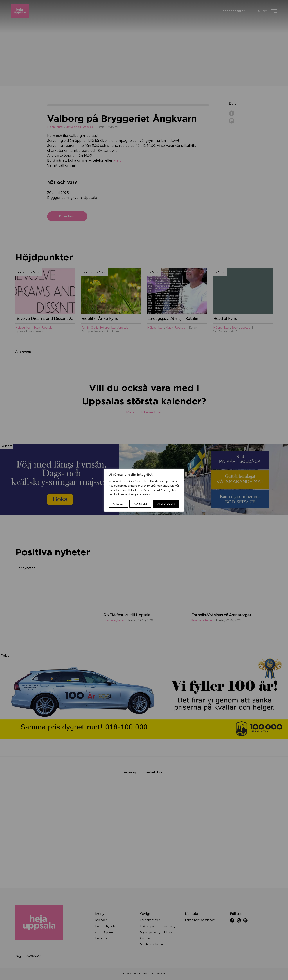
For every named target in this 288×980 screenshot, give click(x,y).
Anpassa (118, 504)
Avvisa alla (140, 504)
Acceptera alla (166, 504)
